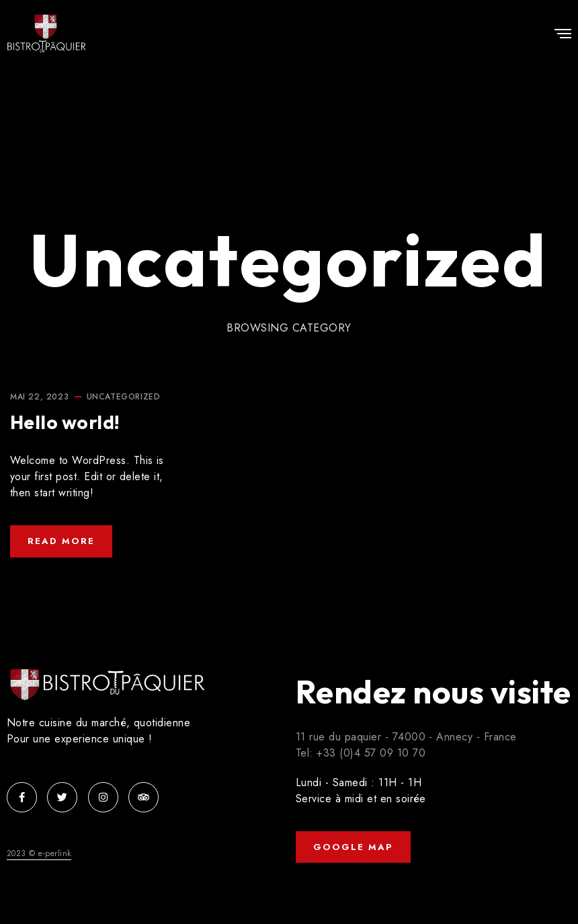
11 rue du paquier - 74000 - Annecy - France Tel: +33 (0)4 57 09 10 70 (406, 745)
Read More (61, 541)
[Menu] (563, 35)
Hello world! (65, 422)
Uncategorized (124, 397)
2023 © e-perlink (39, 853)
